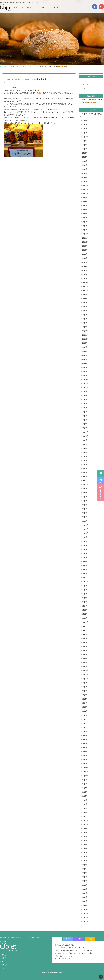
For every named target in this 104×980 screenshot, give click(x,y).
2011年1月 (84, 812)
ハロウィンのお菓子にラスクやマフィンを (91, 101)
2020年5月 (84, 408)
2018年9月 (84, 489)
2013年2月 (84, 711)
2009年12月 (84, 865)
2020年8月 (84, 396)
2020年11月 (84, 384)
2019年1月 (84, 472)
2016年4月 (84, 557)
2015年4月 (84, 606)
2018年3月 (84, 513)
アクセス (42, 8)
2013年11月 (84, 675)
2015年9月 (84, 586)
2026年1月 (84, 133)
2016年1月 (84, 570)
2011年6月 (84, 792)
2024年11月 (84, 189)
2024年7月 (84, 206)
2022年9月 (84, 295)
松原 (79, 939)
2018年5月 (84, 505)
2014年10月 (84, 630)
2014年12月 (84, 622)
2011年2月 (84, 808)
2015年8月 (84, 590)
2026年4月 (84, 121)
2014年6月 (84, 646)
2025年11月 (84, 141)
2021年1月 (84, 375)
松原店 (101, 476)
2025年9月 (84, 149)
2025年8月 (84, 153)
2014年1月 (84, 667)
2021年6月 (84, 355)
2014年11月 (84, 626)
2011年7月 (84, 788)
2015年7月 (84, 594)
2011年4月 (84, 800)
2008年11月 (84, 917)
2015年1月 (84, 618)
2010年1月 (84, 861)
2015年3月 (84, 610)
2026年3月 (84, 125)
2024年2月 (84, 226)
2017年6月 (84, 549)
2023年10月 (84, 242)
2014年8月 (84, 638)
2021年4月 (84, 363)
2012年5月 (84, 748)
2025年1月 (84, 181)
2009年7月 (84, 885)
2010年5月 (84, 845)
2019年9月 (84, 440)
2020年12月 (84, 380)
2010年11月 (84, 820)
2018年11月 (84, 481)
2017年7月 (84, 545)
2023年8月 (84, 250)
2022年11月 (84, 287)
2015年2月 (84, 614)
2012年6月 (84, 744)
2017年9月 (84, 537)
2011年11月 (84, 772)
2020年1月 (84, 424)
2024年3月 (84, 222)
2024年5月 (84, 214)
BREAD (101, 493)
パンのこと (84, 84)
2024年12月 (84, 185)
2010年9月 (84, 828)
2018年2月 (84, 517)
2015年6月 (84, 598)
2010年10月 (84, 824)
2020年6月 (84, 404)
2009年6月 (84, 889)
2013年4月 (84, 703)
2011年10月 (84, 776)
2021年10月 (84, 339)
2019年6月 (84, 452)
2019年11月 (84, 432)
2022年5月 (84, 311)
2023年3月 (84, 270)
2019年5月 (84, 456)
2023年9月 (84, 246)
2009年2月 (84, 905)
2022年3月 (84, 319)
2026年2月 (84, 129)
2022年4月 (84, 315)
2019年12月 (84, 428)
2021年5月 (84, 359)
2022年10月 (84, 291)
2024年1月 (84, 230)
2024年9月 (84, 198)
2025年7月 (84, 157)
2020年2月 (84, 420)
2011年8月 (84, 784)
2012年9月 (84, 731)
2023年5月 (84, 262)
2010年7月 (84, 836)
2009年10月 (84, 873)
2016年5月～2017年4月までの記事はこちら (91, 115)
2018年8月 (84, 493)
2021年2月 (84, 371)
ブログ (56, 8)
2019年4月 (84, 460)
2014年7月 (84, 642)
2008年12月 (84, 913)
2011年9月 (84, 780)
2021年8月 (84, 347)
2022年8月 (84, 299)
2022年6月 (84, 307)
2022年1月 (84, 327)
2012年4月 (84, 752)
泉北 (90, 939)
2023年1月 (84, 278)
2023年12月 (84, 234)
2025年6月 (84, 161)
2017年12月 (84, 525)
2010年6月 (84, 841)
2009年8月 (84, 881)
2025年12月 (84, 137)
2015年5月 (84, 602)
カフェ (68, 939)
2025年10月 (84, 145)
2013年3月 (84, 707)
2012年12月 (84, 719)
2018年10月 (84, 485)
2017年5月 (84, 553)
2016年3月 (84, 562)
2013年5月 (84, 699)
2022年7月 (84, 303)
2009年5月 (84, 893)
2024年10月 (84, 193)
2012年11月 (84, 723)
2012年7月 (84, 739)
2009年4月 (84, 897)
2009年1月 (84, 909)
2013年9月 (84, 683)
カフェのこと (85, 88)
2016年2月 (84, 566)
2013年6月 (84, 695)
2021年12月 (84, 331)
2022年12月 (84, 282)
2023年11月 (84, 238)
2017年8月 (84, 541)
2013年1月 (84, 715)
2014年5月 (84, 651)
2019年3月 (84, 464)
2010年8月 (84, 832)
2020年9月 (84, 392)
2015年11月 (84, 578)
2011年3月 (84, 804)
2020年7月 (84, 400)
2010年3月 (84, 853)
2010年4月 (84, 849)
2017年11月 (84, 529)
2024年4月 (84, 218)
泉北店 (101, 483)
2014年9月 (84, 634)
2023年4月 (84, 266)
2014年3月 (84, 659)
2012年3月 (84, 756)
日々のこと (84, 80)
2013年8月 (84, 687)
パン (3, 962)
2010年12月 (84, 816)
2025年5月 (84, 165)
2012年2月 (84, 760)
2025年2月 (84, 177)
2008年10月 (84, 921)
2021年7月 (84, 351)
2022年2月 (84, 323)
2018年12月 (84, 477)
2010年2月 (84, 857)
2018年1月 (84, 521)
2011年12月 (84, 768)
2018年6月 (84, 501)
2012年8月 (84, 735)
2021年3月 (84, 367)
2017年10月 (84, 533)
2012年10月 (84, 727)
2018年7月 (84, 497)
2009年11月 (84, 869)
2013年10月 (84, 679)
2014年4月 (84, 655)
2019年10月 (84, 436)
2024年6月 (84, 210)
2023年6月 (84, 258)
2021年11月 (84, 335)
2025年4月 (84, 169)
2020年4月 (84, 412)
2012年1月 (84, 764)
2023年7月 (84, 254)
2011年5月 (84, 796)
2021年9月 (84, 343)
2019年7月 (84, 448)
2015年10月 (84, 582)
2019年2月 (84, 468)
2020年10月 (84, 388)
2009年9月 (84, 877)
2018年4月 (84, 509)
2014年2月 (84, 663)
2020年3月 (84, 416)
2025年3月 (84, 173)
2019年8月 (84, 444)
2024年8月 (84, 202)
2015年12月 (84, 574)
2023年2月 (84, 274)
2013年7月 (84, 691)
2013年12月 (84, 671)
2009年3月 (84, 901)
